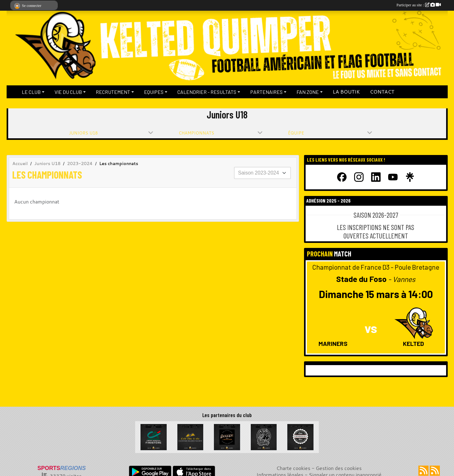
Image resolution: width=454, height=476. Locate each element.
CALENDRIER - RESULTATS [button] (207, 92)
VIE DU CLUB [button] (68, 92)
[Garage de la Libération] (227, 436)
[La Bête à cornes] (264, 436)
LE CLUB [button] (31, 92)
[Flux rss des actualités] (423, 471)
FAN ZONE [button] (308, 92)
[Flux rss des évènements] (435, 471)
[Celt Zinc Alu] (190, 436)
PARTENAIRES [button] (266, 92)
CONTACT (382, 92)
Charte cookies (293, 468)
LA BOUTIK (346, 92)
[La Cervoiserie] (300, 436)
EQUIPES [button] (154, 92)
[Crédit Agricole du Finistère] (154, 436)
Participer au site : (419, 5)
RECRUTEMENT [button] (113, 92)
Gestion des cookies (339, 468)
